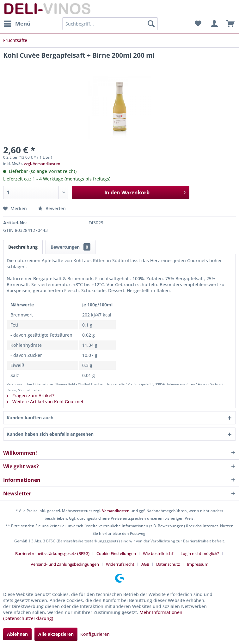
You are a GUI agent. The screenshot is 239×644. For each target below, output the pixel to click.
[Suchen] (151, 24)
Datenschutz (168, 564)
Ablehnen (17, 634)
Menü (17, 23)
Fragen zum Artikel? (31, 396)
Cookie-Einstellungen (116, 553)
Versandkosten (116, 511)
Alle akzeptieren (56, 634)
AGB (145, 564)
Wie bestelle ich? (158, 553)
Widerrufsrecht (120, 564)
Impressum (198, 564)
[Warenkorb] (229, 24)
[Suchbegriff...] (110, 24)
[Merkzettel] (198, 24)
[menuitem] (17, 24)
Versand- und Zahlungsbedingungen (65, 564)
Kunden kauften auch (30, 418)
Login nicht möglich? (200, 553)
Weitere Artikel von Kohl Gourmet (45, 402)
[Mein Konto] (213, 24)
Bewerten (52, 208)
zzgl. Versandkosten (42, 164)
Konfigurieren (95, 634)
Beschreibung (23, 247)
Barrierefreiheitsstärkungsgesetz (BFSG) (52, 553)
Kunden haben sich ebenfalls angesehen (50, 434)
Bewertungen (70, 247)
